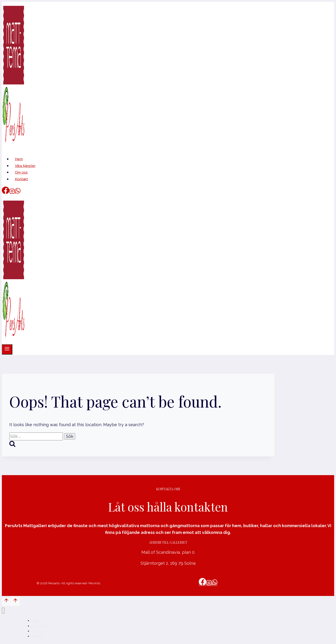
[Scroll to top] (6, 602)
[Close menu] (3, 611)
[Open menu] (7, 349)
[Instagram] (12, 193)
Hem (19, 159)
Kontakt (21, 179)
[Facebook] (6, 193)
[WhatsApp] (18, 193)
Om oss (21, 172)
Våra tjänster (25, 166)
